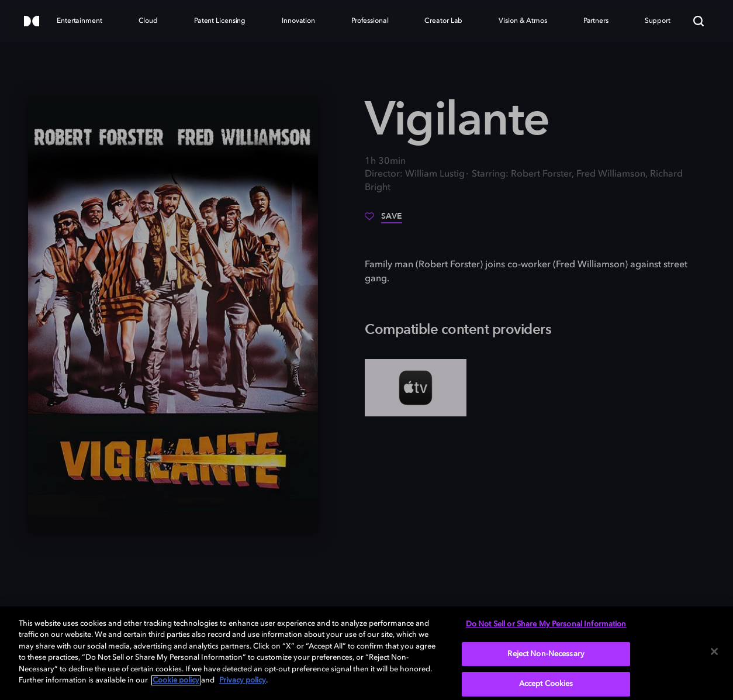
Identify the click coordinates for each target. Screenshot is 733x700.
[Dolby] (32, 22)
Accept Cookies (546, 684)
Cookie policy (176, 680)
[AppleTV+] (416, 388)
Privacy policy (243, 680)
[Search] (699, 21)
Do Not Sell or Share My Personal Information (546, 624)
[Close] (714, 651)
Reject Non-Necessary (546, 654)
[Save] (383, 220)
